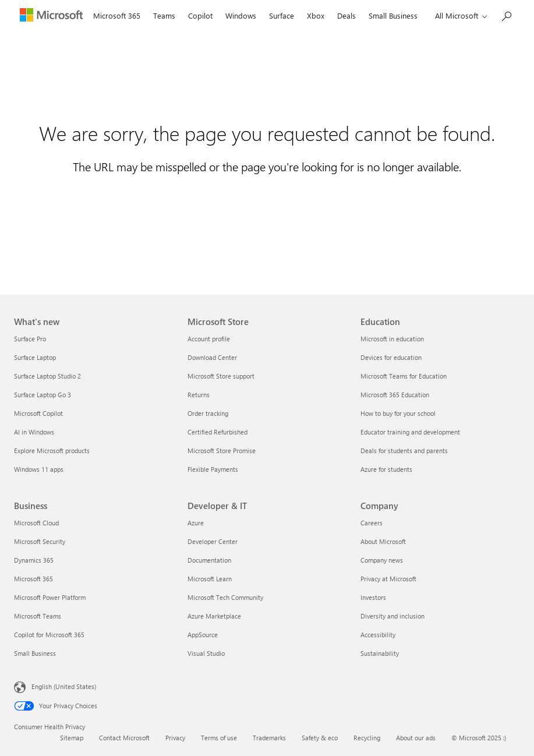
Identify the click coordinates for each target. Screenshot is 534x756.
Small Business (393, 15)
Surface (282, 15)
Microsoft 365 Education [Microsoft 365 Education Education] (395, 395)
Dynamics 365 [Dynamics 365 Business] (34, 560)
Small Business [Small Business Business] (35, 653)
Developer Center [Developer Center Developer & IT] (213, 541)
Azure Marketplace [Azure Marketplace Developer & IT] (214, 616)
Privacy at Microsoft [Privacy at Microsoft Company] (388, 579)
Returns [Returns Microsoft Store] (199, 395)
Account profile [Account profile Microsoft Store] (209, 339)
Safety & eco (320, 738)
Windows (241, 15)
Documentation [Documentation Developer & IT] (209, 560)
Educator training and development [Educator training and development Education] (410, 432)
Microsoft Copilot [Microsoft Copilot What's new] (38, 413)
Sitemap (72, 738)
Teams (164, 15)
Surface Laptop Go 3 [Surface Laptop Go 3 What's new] (43, 395)
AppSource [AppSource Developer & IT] (203, 635)
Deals (346, 15)
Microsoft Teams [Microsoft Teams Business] (38, 616)
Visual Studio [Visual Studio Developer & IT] (206, 653)
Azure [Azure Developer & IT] (196, 523)
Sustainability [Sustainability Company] (380, 653)
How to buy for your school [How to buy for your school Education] (398, 413)
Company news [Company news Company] (382, 560)
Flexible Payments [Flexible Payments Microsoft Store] (213, 469)
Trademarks (269, 738)
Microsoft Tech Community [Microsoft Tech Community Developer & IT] (225, 597)
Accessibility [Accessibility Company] (378, 635)
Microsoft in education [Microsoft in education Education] (392, 339)
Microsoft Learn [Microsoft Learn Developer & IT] (210, 579)
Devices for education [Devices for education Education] (391, 357)
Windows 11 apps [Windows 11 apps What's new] (39, 469)
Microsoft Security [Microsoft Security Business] (40, 541)
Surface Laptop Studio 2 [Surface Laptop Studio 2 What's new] (47, 376)
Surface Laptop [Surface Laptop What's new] (35, 357)
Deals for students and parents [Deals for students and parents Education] (404, 451)
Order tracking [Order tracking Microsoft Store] (208, 413)
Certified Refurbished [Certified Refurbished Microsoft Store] (218, 432)
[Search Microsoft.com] (506, 15)
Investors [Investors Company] (373, 597)
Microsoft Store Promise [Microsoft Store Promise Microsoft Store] (222, 451)
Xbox (316, 15)
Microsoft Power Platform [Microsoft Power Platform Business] (50, 597)
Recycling (367, 738)
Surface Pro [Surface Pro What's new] (30, 339)
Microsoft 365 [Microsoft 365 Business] (33, 579)
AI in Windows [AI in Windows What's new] (34, 432)
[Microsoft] (50, 16)
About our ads (416, 738)
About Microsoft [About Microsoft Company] (383, 541)
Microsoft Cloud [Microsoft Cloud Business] (36, 523)
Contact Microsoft (124, 738)
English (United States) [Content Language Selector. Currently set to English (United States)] (64, 686)
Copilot (200, 15)
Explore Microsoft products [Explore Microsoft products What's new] (52, 451)
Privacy (175, 738)
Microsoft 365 (117, 15)
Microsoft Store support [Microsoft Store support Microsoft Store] (221, 376)
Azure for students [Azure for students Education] (386, 469)
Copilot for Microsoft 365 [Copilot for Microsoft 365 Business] (49, 635)
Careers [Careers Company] (372, 523)
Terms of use (219, 738)
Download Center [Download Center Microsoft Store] (212, 357)
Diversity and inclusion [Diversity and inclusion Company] (392, 616)
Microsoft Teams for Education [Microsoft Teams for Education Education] (404, 376)
